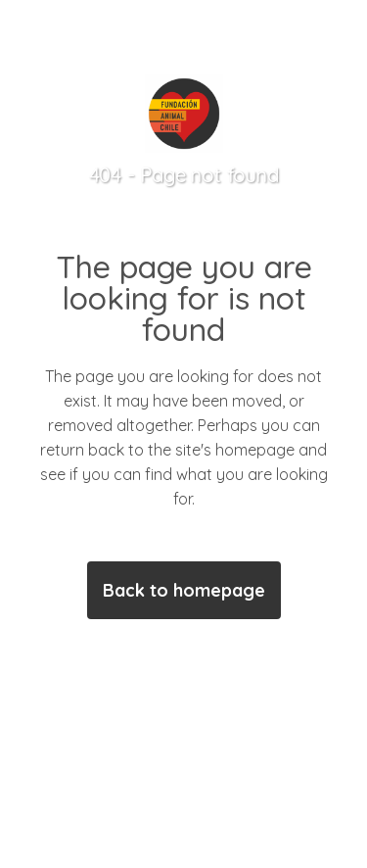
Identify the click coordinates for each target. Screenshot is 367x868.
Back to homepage (184, 590)
